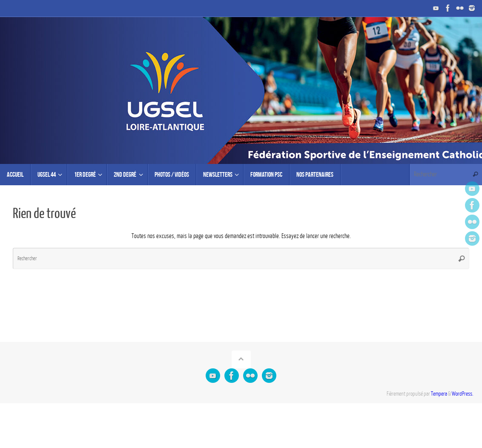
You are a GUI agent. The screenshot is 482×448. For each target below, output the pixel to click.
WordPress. (463, 394)
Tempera (439, 394)
